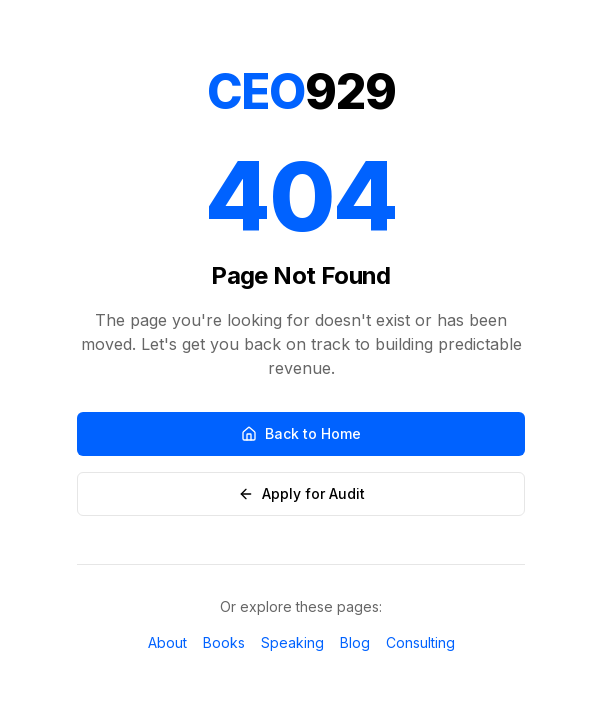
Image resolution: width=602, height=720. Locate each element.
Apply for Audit (301, 493)
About (167, 642)
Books (224, 642)
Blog (355, 642)
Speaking (292, 642)
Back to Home (301, 433)
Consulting (420, 642)
